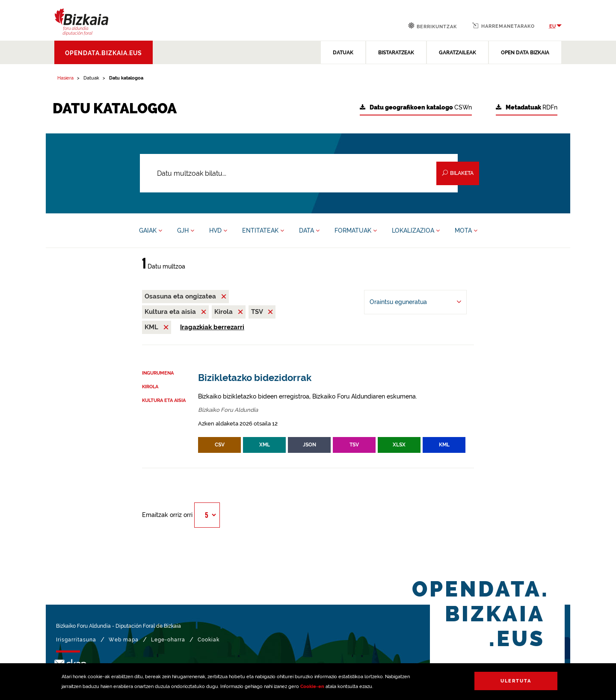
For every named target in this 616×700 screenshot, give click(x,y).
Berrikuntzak (432, 26)
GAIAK (151, 230)
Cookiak (209, 640)
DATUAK (343, 53)
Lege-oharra (168, 640)
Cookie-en (312, 687)
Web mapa (124, 640)
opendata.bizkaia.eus (104, 53)
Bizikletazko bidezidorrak (255, 378)
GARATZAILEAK (458, 53)
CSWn (416, 108)
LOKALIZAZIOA (416, 230)
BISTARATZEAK (396, 53)
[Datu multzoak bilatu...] (299, 173)
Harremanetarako (503, 26)
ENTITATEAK (263, 230)
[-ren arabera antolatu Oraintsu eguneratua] (415, 302)
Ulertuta (516, 681)
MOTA (466, 230)
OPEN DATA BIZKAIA (525, 53)
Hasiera (65, 78)
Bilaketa (458, 173)
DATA (309, 230)
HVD (218, 230)
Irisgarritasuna (76, 640)
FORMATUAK (356, 230)
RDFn (527, 108)
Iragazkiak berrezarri (212, 327)
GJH (186, 230)
